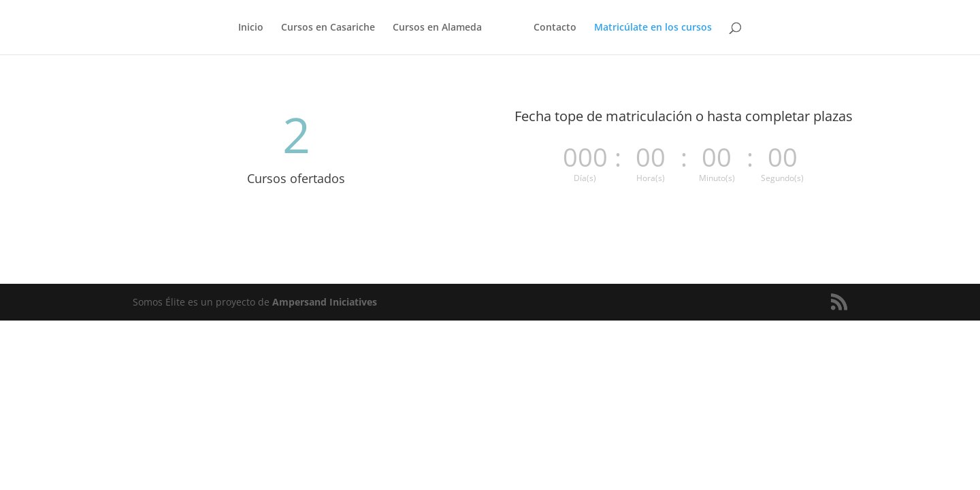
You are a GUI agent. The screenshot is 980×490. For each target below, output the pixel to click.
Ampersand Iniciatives (325, 302)
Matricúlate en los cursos (653, 28)
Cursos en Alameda (437, 28)
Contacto (555, 28)
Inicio (251, 28)
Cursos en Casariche (328, 28)
